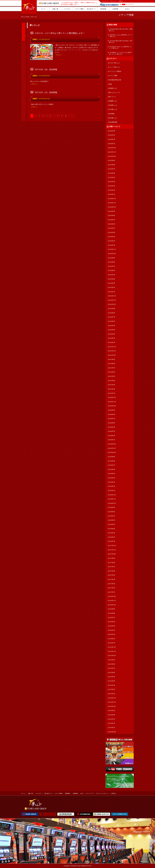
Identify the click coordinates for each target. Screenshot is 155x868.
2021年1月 (112, 393)
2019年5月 (112, 474)
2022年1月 (112, 342)
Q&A (82, 793)
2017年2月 (112, 588)
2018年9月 (112, 507)
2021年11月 (112, 351)
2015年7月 (112, 668)
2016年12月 (112, 596)
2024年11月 (112, 203)
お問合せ (121, 1)
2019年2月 (112, 486)
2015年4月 (112, 681)
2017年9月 (112, 558)
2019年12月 (112, 444)
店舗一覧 (30, 793)
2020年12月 (112, 397)
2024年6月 (112, 224)
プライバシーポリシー (102, 793)
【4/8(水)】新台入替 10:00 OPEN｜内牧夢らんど (121, 30)
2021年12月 (112, 347)
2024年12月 (112, 199)
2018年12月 (112, 495)
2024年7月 (112, 220)
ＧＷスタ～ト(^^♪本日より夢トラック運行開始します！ (60, 33)
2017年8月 (112, 563)
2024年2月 (112, 241)
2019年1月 (112, 491)
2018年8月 (112, 512)
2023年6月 (112, 270)
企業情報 (75, 793)
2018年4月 (112, 529)
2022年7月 (112, 317)
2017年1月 (112, 592)
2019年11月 (112, 448)
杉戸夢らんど (113, 118)
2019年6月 (112, 469)
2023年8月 (112, 262)
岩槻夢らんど (113, 101)
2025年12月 (112, 148)
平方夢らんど (113, 109)
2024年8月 (112, 215)
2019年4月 (112, 478)
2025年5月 (112, 177)
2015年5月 (112, 677)
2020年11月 (112, 402)
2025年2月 (112, 190)
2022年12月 (112, 296)
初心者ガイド (48, 793)
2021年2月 (112, 389)
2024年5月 (112, 228)
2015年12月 (112, 647)
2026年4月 (112, 131)
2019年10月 (112, 452)
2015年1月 (112, 694)
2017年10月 (112, 554)
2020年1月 (112, 440)
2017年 (32, 17)
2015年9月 (112, 660)
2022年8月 (112, 313)
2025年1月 (112, 194)
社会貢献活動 (113, 122)
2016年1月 (112, 643)
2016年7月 (112, 618)
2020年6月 (112, 423)
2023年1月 (112, 292)
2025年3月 (112, 186)
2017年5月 (112, 575)
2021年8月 (112, 364)
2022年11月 (112, 300)
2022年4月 (112, 330)
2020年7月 (112, 419)
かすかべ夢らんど (114, 63)
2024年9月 (112, 211)
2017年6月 (112, 571)
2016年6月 (112, 622)
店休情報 (112, 114)
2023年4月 (112, 279)
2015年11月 (112, 651)
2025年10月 (112, 156)
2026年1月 (112, 144)
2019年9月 (112, 457)
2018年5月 (112, 524)
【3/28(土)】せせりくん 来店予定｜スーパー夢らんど (120, 48)
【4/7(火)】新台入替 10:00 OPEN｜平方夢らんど (121, 42)
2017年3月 (112, 584)
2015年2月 (112, 689)
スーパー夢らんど (114, 67)
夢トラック (112, 97)
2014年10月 (112, 706)
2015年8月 (112, 664)
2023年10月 (112, 254)
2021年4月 (112, 381)
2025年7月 (112, 169)
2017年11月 (112, 550)
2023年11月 (112, 249)
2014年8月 (112, 715)
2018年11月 (112, 499)
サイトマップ (105, 1)
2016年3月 (112, 634)
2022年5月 (112, 326)
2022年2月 (112, 338)
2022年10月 (112, 304)
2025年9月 (112, 160)
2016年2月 (112, 639)
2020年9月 (112, 410)
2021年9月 (112, 359)
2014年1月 (112, 728)
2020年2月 (112, 436)
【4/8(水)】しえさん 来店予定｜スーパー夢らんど (121, 36)
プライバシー (113, 1)
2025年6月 (112, 173)
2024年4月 (112, 232)
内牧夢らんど (113, 88)
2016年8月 (112, 613)
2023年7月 (112, 266)
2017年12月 (112, 546)
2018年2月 (112, 537)
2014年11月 (112, 702)
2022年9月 (112, 309)
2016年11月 (112, 601)
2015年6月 (112, 673)
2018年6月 (112, 520)
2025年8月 (112, 165)
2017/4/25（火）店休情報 (46, 92)
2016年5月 (112, 626)
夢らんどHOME (25, 17)
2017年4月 (112, 579)
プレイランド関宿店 (115, 71)
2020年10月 (112, 406)
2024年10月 (112, 207)
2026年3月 (112, 135)
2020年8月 (112, 414)
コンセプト (39, 793)
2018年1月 (112, 541)
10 (66, 116)
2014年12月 (112, 698)
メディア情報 (126, 15)
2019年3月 (112, 482)
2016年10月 (112, 605)
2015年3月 (112, 685)
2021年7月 (112, 368)
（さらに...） (59, 55)
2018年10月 (112, 503)
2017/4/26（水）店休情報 (46, 70)
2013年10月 (112, 732)
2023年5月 (112, 275)
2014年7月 (112, 719)
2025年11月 (112, 152)
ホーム (23, 793)
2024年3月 (112, 237)
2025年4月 (112, 182)
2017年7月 (112, 567)
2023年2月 (112, 287)
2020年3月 (112, 431)
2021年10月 (112, 355)
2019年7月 (112, 465)
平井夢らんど (113, 105)
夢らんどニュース (114, 93)
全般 (110, 84)
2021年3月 (112, 385)
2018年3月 (112, 533)
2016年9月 (112, 609)
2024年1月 (112, 245)
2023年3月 (112, 283)
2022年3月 (112, 334)
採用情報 (67, 793)
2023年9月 (112, 258)
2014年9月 (112, 711)
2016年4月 (112, 630)
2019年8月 (112, 461)
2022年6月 (112, 321)
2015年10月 (112, 656)
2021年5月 (112, 376)
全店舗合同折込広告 (115, 80)
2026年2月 (112, 139)
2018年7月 (112, 516)
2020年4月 (112, 427)
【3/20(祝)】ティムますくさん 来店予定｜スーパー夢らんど (120, 53)
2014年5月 (112, 723)
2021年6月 (112, 372)
